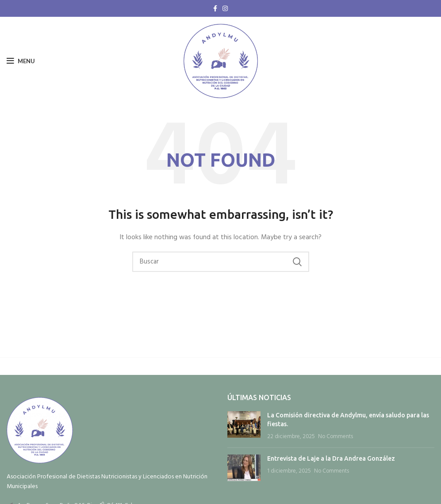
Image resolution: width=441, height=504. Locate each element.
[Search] (221, 262)
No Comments (336, 437)
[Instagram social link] (225, 8)
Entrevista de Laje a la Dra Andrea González (331, 458)
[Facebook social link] (215, 8)
